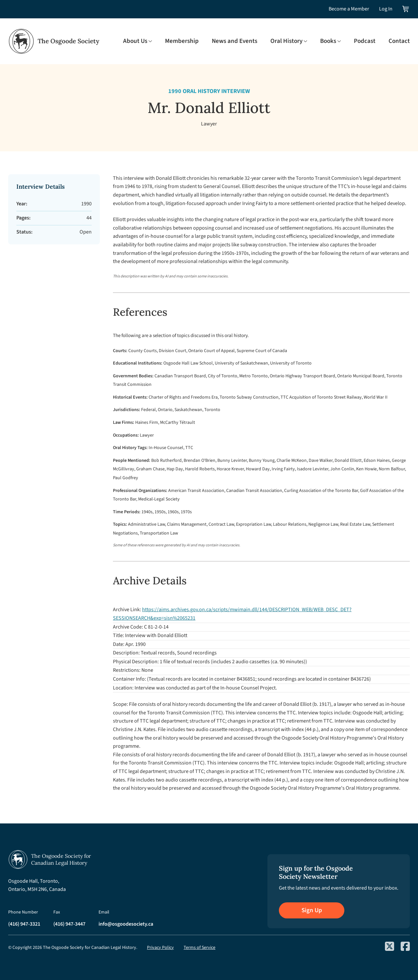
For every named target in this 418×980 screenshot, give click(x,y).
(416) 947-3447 (69, 924)
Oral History (286, 41)
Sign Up (312, 910)
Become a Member (349, 9)
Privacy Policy (160, 948)
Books (328, 41)
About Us (135, 41)
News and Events (235, 41)
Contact (399, 41)
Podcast (365, 41)
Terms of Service (200, 948)
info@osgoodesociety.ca (126, 924)
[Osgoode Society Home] (54, 41)
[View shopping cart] (406, 9)
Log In (386, 9)
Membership (182, 41)
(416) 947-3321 (24, 924)
